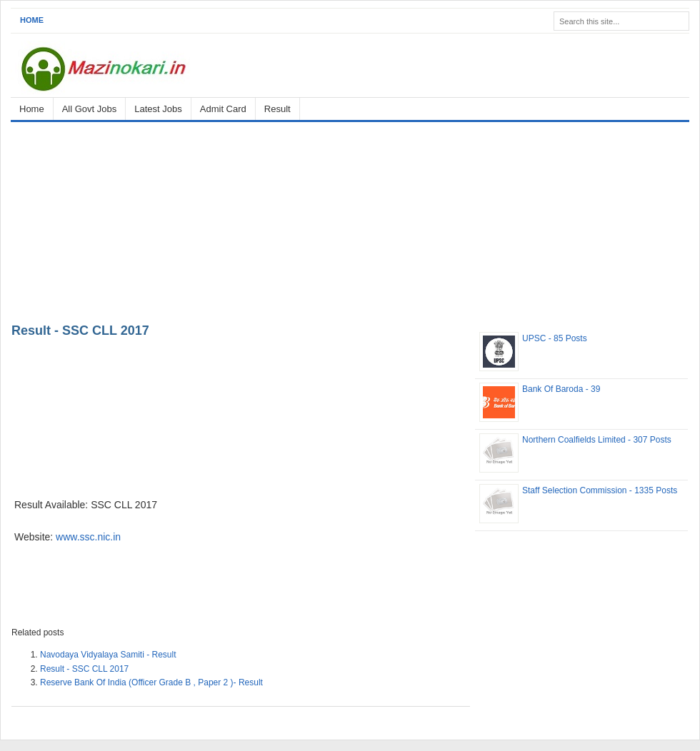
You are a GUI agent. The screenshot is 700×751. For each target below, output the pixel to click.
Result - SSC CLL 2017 (80, 331)
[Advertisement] (350, 220)
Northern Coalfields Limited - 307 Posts (597, 440)
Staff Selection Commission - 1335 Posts (600, 490)
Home (32, 20)
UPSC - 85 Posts (555, 338)
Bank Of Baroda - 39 (561, 389)
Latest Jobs (158, 109)
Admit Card (223, 109)
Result (277, 109)
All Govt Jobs (90, 109)
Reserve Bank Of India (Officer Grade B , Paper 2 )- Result (151, 682)
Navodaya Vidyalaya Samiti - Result (108, 655)
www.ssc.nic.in (88, 537)
